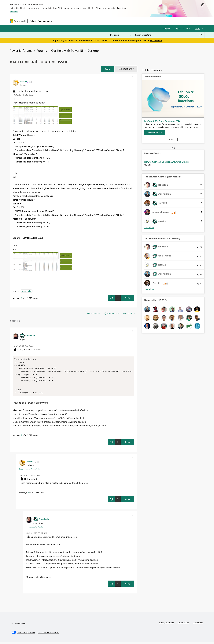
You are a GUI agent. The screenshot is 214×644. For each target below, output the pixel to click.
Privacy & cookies (167, 624)
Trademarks (198, 624)
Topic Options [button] (125, 69)
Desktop (93, 50)
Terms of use (183, 624)
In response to (29, 471)
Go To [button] (198, 28)
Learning (122, 21)
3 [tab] (173, 140)
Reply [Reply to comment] (128, 444)
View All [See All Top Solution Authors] (149, 227)
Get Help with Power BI (67, 50)
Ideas (84, 21)
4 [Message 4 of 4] (35, 579)
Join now (14, 11)
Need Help (26, 291)
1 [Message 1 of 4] (22, 298)
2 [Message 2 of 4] (22, 437)
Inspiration (72, 21)
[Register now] (155, 133)
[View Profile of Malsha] (23, 81)
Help (188, 28)
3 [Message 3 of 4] (28, 494)
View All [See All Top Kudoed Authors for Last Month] (149, 289)
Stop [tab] (176, 140)
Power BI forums (21, 50)
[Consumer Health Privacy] (48, 634)
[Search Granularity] (120, 35)
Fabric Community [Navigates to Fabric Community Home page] (41, 21)
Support (135, 21)
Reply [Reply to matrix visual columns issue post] (128, 298)
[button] (108, 69)
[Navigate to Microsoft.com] (18, 21)
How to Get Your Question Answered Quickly (167, 162)
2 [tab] (171, 140)
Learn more (156, 40)
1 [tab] (169, 140)
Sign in (178, 28)
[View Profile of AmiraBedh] (30, 335)
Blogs (111, 21)
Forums (59, 21)
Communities (97, 21)
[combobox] (169, 35)
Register (167, 28)
